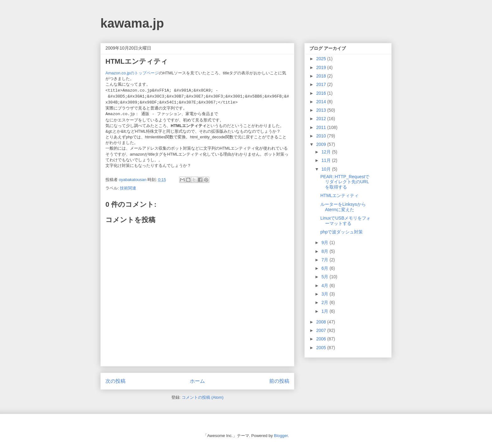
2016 (322, 93)
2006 (322, 339)
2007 (322, 330)
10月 (326, 169)
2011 (322, 127)
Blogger (281, 436)
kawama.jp (132, 23)
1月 (325, 311)
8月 (325, 251)
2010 (322, 136)
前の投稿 (279, 381)
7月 (325, 260)
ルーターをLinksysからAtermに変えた (343, 207)
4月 (325, 285)
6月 (325, 268)
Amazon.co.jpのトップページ (132, 73)
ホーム (197, 381)
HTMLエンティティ (340, 195)
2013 (322, 110)
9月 (325, 243)
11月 (326, 160)
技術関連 (128, 188)
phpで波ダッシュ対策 (342, 232)
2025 (322, 59)
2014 (322, 102)
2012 (322, 119)
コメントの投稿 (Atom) (203, 397)
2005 (322, 348)
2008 (322, 322)
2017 (322, 84)
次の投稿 (115, 381)
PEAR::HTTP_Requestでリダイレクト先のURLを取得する (345, 182)
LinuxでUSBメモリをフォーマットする (345, 221)
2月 (325, 302)
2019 (322, 67)
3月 (325, 294)
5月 (325, 277)
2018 (322, 76)
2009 (322, 144)
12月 (326, 152)
